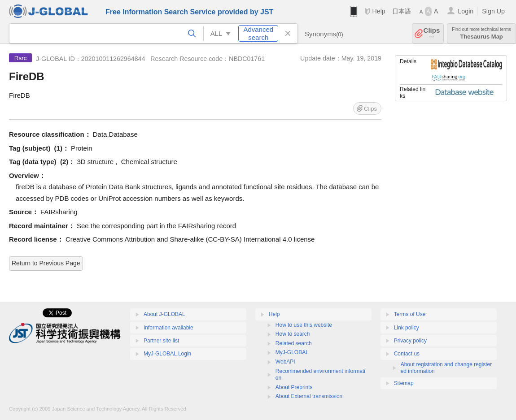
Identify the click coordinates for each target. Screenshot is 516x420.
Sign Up (493, 11)
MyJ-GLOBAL (292, 352)
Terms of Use (410, 314)
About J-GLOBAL (164, 314)
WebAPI (285, 362)
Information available (168, 328)
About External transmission (309, 396)
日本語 (402, 11)
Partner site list (161, 341)
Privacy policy (410, 341)
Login (466, 11)
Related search (294, 343)
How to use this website (304, 325)
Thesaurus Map (481, 33)
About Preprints (294, 387)
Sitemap (404, 383)
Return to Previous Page (46, 263)
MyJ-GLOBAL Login (167, 354)
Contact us (407, 354)
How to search (293, 334)
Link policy (407, 328)
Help (378, 11)
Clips (432, 33)
